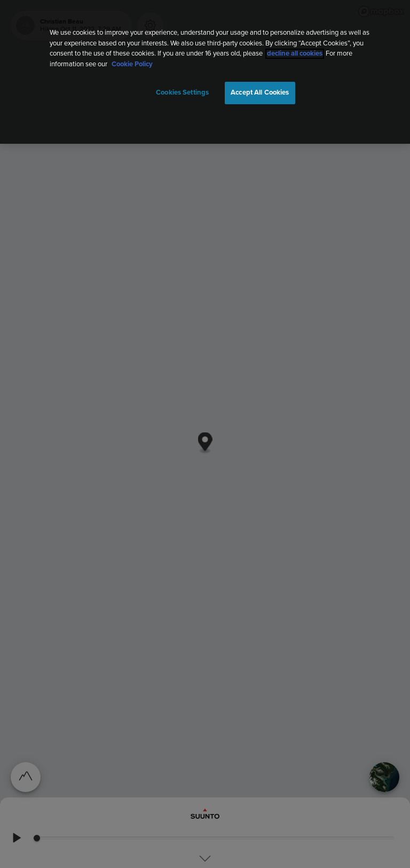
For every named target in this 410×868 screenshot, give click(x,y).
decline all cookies (295, 54)
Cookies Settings (182, 93)
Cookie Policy (132, 64)
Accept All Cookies (260, 93)
